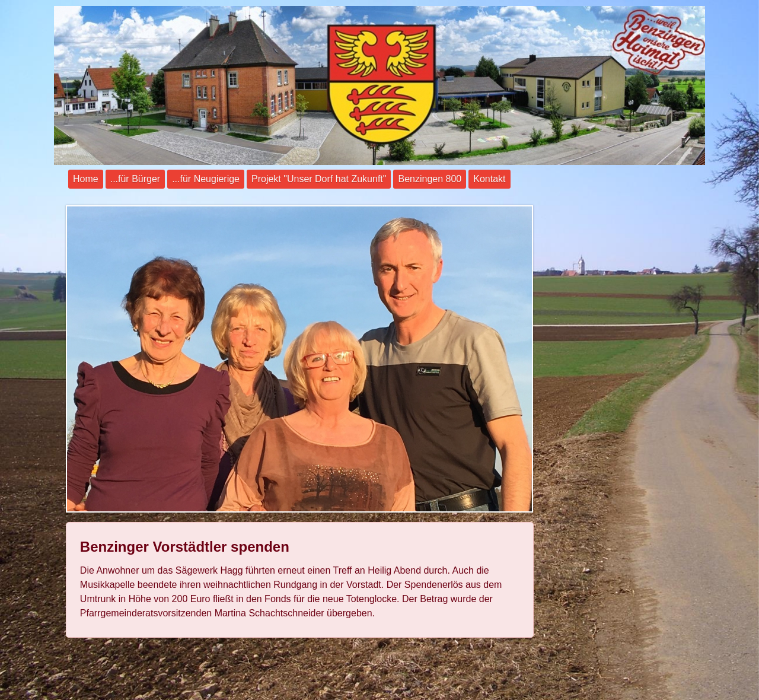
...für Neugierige (206, 179)
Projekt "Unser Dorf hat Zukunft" (319, 179)
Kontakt (489, 179)
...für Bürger (135, 179)
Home (86, 179)
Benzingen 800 (430, 179)
